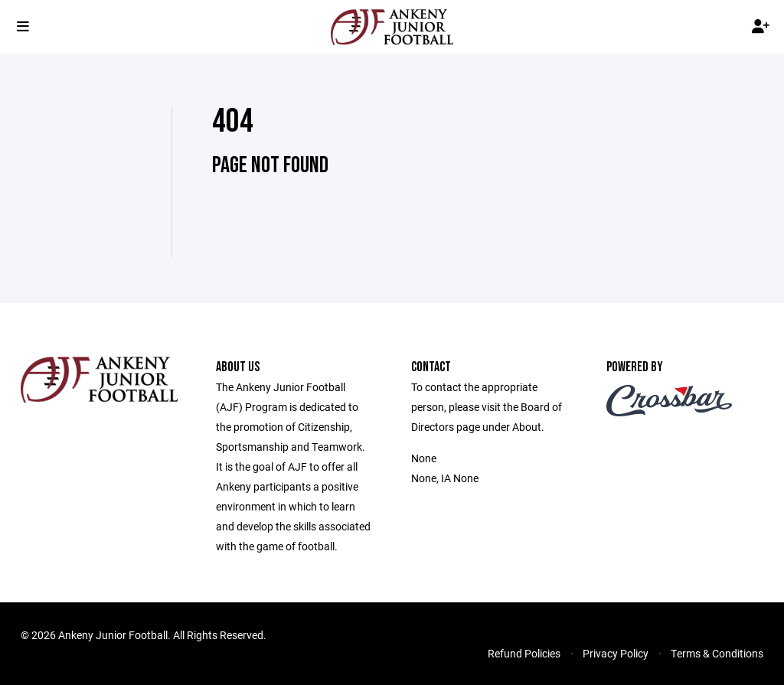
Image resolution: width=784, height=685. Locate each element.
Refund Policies (524, 653)
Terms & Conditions (717, 653)
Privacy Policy (616, 653)
